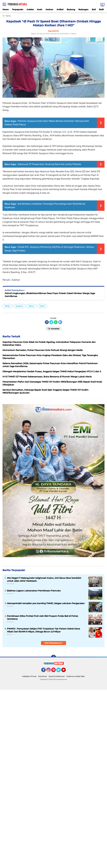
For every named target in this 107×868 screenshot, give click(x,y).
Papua (31, 306)
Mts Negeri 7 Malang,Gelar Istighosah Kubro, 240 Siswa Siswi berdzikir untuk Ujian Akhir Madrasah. (44, 579)
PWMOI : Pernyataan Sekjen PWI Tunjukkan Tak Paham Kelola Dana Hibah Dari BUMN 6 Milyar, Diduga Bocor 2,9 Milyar (43, 630)
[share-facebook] (47, 322)
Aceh (40, 9)
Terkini (42, 306)
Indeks (30, 9)
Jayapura (19, 306)
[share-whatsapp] (56, 322)
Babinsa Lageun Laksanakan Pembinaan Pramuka (34, 591)
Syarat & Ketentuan (57, 676)
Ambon (49, 9)
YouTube (65, 671)
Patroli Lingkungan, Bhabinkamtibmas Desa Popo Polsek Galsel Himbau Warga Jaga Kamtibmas (50, 295)
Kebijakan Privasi (29, 676)
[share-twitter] (51, 322)
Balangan (83, 9)
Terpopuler (18, 9)
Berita (7, 306)
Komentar (54, 328)
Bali (94, 9)
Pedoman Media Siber (76, 676)
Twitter (60, 671)
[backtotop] (53, 657)
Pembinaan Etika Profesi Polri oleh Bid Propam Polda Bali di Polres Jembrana (42, 617)
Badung (71, 9)
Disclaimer (42, 676)
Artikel (60, 9)
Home (6, 9)
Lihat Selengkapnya (54, 643)
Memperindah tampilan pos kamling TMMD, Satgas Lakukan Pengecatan (46, 603)
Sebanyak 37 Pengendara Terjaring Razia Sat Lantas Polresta (49, 164)
